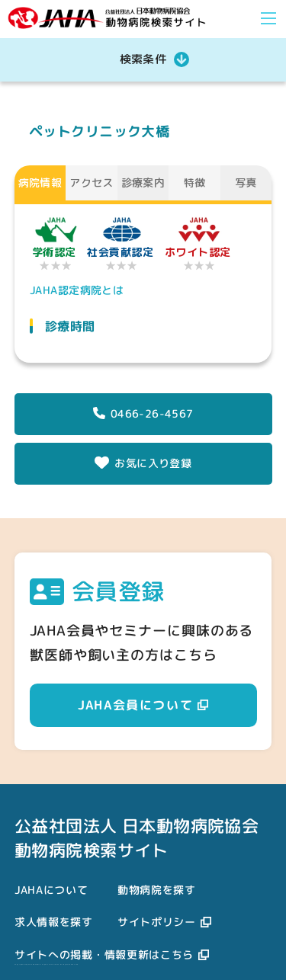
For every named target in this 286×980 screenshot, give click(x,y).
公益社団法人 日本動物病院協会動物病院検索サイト (137, 838)
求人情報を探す (54, 922)
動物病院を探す (157, 890)
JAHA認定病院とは (77, 290)
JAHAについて (51, 890)
